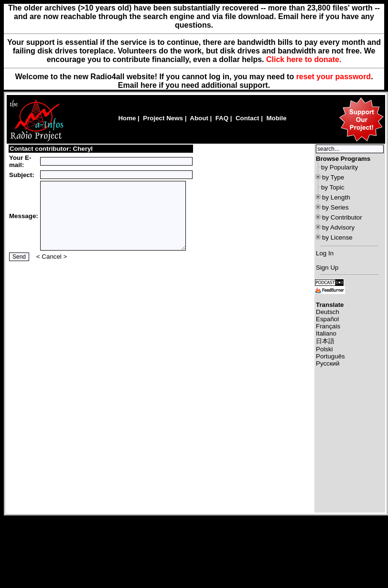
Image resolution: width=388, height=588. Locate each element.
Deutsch (328, 312)
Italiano (326, 333)
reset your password (334, 77)
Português (330, 356)
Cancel (52, 257)
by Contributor (342, 217)
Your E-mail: (20, 161)
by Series (335, 207)
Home (127, 118)
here (149, 85)
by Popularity (339, 167)
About (199, 118)
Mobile (276, 118)
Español (327, 319)
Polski (324, 349)
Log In (325, 253)
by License (337, 237)
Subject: (22, 175)
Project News (163, 118)
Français (328, 326)
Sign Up (327, 268)
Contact (248, 118)
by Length (336, 197)
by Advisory (338, 227)
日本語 (325, 341)
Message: (24, 216)
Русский (328, 363)
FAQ (222, 118)
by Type (333, 177)
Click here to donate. (304, 59)
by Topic (333, 187)
